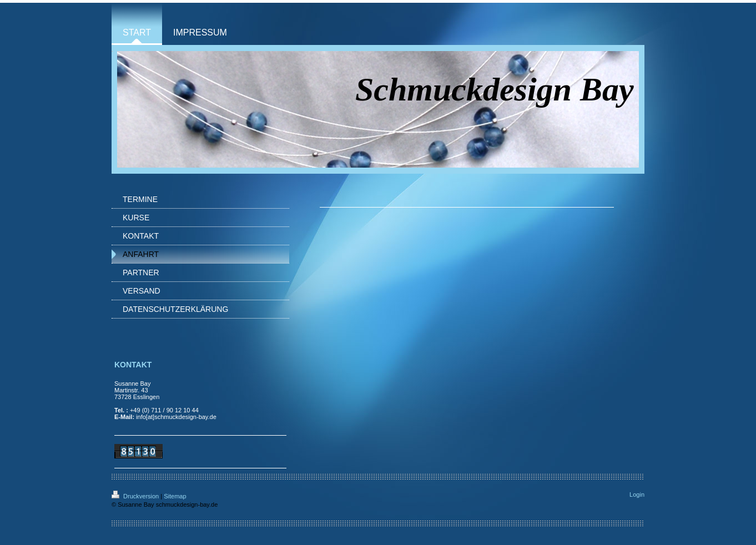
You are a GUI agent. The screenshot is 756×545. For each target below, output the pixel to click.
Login (637, 494)
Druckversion (136, 496)
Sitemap (175, 496)
